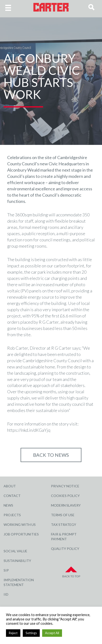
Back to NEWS (51, 455)
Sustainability (17, 561)
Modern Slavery (66, 505)
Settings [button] (31, 633)
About (10, 486)
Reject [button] (13, 633)
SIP (6, 570)
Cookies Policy (65, 496)
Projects (12, 515)
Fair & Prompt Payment (64, 537)
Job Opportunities (21, 534)
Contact (12, 496)
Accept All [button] (52, 633)
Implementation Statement (19, 582)
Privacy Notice (65, 486)
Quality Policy (65, 549)
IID (6, 594)
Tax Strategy (64, 525)
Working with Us (20, 525)
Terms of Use (63, 515)
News (8, 505)
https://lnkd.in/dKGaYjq (29, 430)
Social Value (15, 551)
